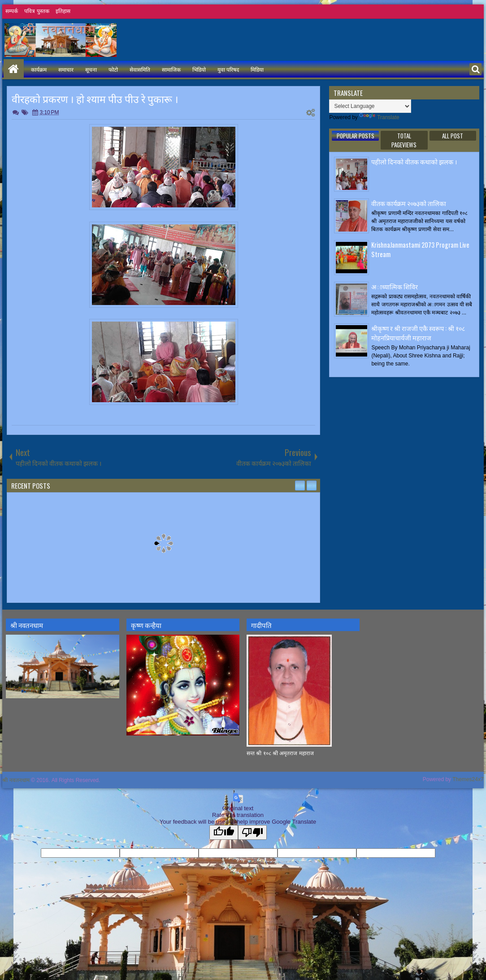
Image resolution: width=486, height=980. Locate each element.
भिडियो (199, 69)
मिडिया (257, 69)
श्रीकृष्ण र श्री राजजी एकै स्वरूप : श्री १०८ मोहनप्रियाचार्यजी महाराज (418, 333)
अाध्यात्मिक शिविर (395, 286)
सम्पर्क (12, 11)
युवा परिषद (228, 69)
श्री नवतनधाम (16, 780)
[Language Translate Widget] (370, 106)
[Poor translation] (252, 832)
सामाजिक (171, 69)
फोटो (113, 69)
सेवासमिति (140, 69)
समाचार (66, 69)
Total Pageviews (404, 140)
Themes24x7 (468, 779)
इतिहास (63, 11)
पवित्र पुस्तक (37, 11)
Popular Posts (356, 136)
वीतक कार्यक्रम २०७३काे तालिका (409, 203)
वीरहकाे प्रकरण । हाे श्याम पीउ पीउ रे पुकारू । (95, 99)
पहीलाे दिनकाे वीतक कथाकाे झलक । (414, 161)
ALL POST (453, 136)
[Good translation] (224, 832)
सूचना (91, 69)
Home (14, 69)
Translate (379, 117)
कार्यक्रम (39, 69)
